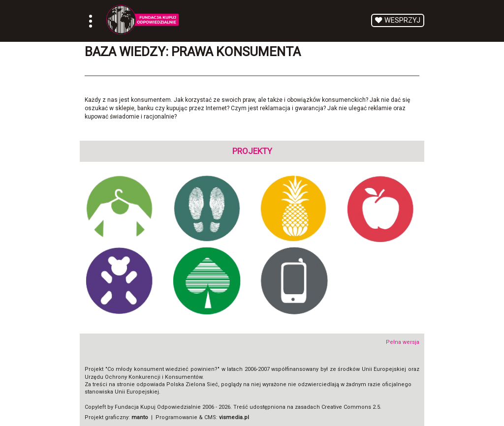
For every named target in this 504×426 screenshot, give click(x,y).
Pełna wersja (403, 342)
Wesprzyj (402, 20)
